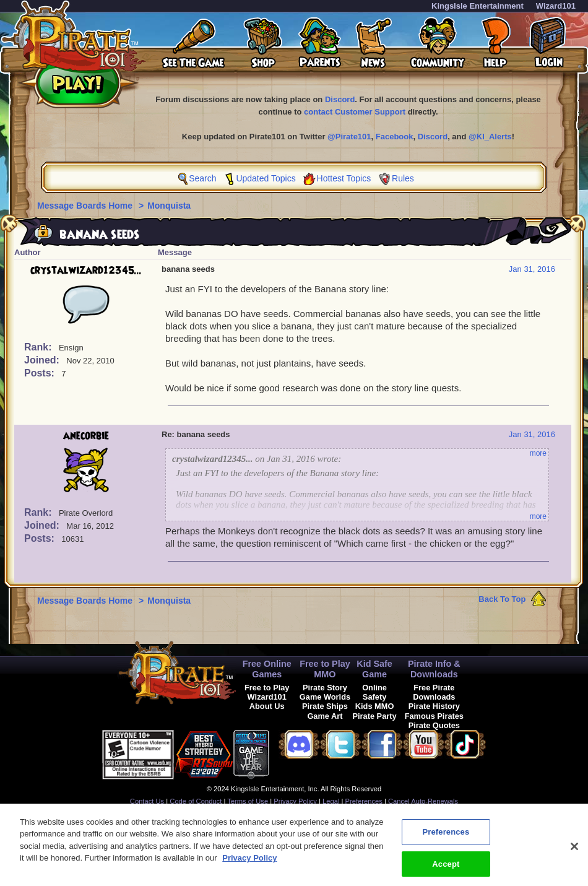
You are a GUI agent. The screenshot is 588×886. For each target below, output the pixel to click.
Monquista (169, 206)
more (538, 453)
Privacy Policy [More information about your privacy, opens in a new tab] (249, 865)
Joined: (43, 360)
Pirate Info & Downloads (434, 669)
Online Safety (374, 692)
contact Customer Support (355, 112)
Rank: (39, 347)
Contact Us (147, 801)
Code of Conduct (196, 801)
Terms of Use (248, 801)
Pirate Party (375, 716)
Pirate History (434, 706)
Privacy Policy (295, 801)
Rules (403, 178)
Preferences (364, 801)
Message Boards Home (86, 206)
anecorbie (86, 436)
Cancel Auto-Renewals (423, 801)
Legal (331, 801)
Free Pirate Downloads (434, 692)
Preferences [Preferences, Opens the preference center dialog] (446, 838)
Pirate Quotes (434, 725)
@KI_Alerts (490, 137)
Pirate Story (325, 688)
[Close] (574, 853)
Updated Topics (266, 178)
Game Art (325, 716)
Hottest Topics (344, 178)
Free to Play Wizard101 (267, 692)
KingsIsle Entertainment (478, 6)
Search (202, 178)
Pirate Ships (325, 706)
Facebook (395, 137)
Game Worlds (325, 697)
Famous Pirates (434, 716)
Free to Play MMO (325, 669)
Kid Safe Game (374, 669)
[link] (300, 753)
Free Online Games (267, 669)
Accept (446, 870)
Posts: (41, 373)
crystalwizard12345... (86, 271)
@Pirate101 (349, 137)
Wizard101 (556, 6)
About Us (267, 706)
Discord (340, 99)
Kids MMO (375, 706)
